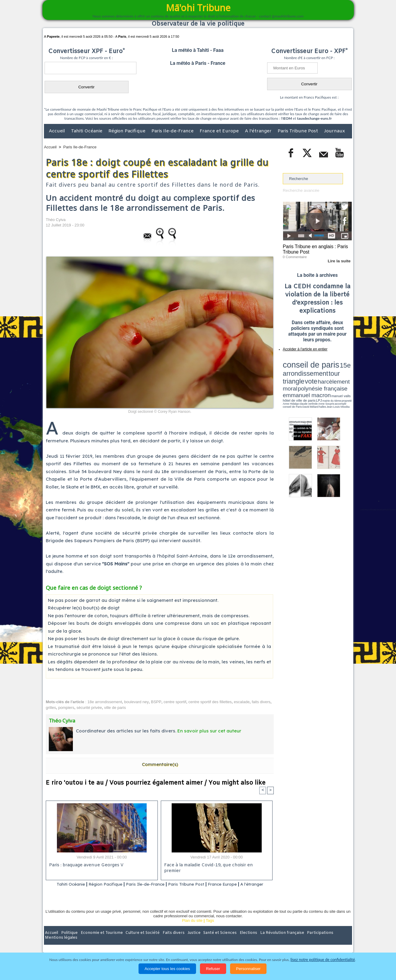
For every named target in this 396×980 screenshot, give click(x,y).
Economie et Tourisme (99, 941)
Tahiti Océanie (87, 131)
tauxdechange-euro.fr (314, 118)
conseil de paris (302, 362)
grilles (51, 708)
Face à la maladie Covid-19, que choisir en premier (216, 866)
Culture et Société (138, 941)
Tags (210, 928)
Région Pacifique (128, 131)
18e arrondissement (105, 702)
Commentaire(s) (160, 764)
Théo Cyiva (56, 220)
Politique (69, 941)
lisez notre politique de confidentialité (323, 960)
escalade (242, 702)
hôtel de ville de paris (340, 378)
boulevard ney (136, 702)
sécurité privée (89, 708)
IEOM (287, 118)
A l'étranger (259, 131)
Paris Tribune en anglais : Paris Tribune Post (314, 249)
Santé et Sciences (211, 941)
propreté (304, 381)
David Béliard (301, 383)
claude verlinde (325, 381)
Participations (306, 941)
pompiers (66, 708)
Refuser (213, 969)
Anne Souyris (337, 381)
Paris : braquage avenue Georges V (85, 866)
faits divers (261, 702)
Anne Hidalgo (313, 381)
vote (341, 368)
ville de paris (115, 708)
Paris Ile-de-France (173, 131)
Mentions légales (335, 941)
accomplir (346, 381)
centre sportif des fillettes (210, 702)
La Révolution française (270, 941)
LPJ (285, 381)
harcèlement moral (299, 373)
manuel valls (322, 378)
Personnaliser (248, 969)
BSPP (156, 702)
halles (310, 383)
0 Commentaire (294, 256)
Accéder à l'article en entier (303, 348)
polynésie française (332, 373)
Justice (186, 941)
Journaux (334, 131)
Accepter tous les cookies (167, 969)
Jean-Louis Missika (320, 383)
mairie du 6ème (293, 381)
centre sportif (175, 702)
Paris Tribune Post (298, 131)
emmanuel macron (299, 377)
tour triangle (325, 368)
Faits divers (167, 941)
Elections (238, 941)
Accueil (58, 131)
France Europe (241, 884)
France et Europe (220, 131)
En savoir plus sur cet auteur (209, 731)
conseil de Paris (289, 383)
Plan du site (192, 928)
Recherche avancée (300, 190)
